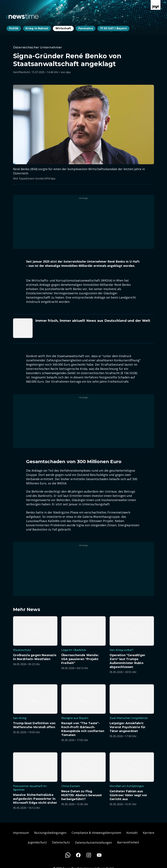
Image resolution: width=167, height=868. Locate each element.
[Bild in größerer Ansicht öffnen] (83, 124)
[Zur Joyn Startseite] (156, 5)
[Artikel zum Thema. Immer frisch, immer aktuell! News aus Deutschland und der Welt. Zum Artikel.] (83, 328)
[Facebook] (78, 855)
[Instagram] (89, 855)
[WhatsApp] (68, 855)
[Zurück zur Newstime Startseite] (23, 16)
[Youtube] (99, 855)
